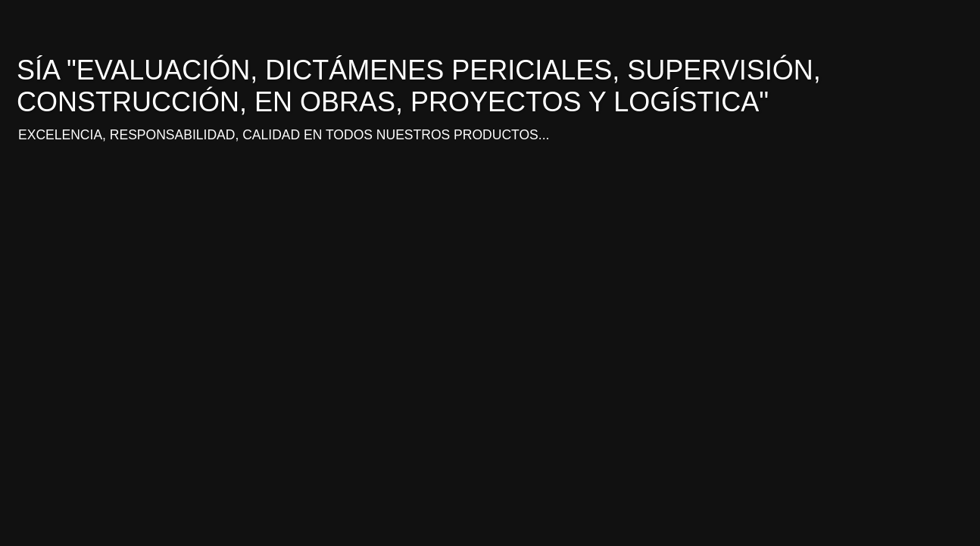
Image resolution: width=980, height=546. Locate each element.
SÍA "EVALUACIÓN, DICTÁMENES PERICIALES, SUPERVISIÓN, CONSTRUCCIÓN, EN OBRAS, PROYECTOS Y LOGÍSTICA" (419, 86)
